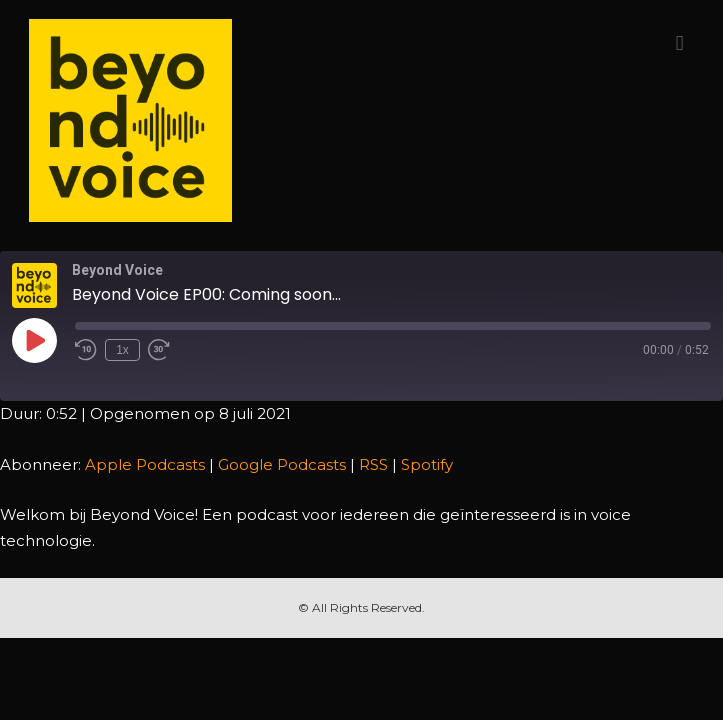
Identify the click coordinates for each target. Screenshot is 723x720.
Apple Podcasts (145, 464)
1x (122, 350)
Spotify (427, 464)
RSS (373, 464)
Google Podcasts (282, 464)
